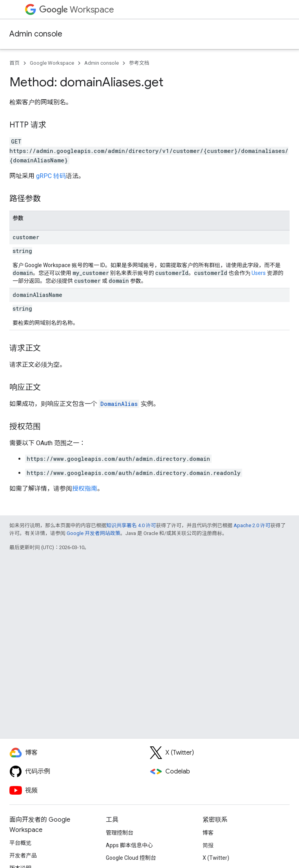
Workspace (77, 10)
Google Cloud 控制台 (131, 858)
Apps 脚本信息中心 (129, 845)
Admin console (36, 34)
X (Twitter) (216, 858)
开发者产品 (23, 855)
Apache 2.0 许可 (252, 525)
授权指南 (85, 489)
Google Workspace (52, 63)
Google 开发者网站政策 (93, 533)
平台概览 (20, 843)
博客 (208, 833)
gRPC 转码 (51, 176)
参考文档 (139, 63)
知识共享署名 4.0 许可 (131, 525)
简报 (208, 845)
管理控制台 (120, 833)
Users (259, 273)
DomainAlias (119, 404)
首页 (14, 63)
